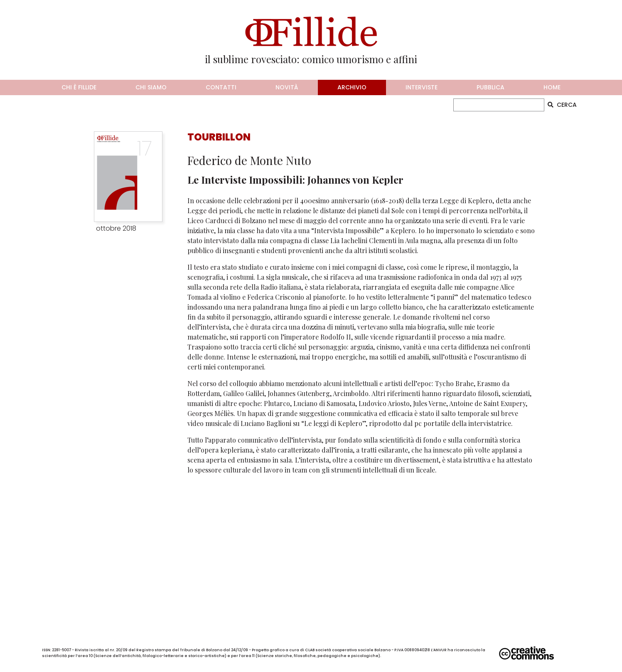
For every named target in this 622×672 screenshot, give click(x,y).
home (552, 87)
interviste (422, 87)
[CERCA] (499, 105)
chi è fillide (79, 87)
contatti (221, 87)
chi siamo (151, 87)
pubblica (490, 87)
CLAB (310, 650)
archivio (352, 87)
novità (287, 87)
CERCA (562, 105)
